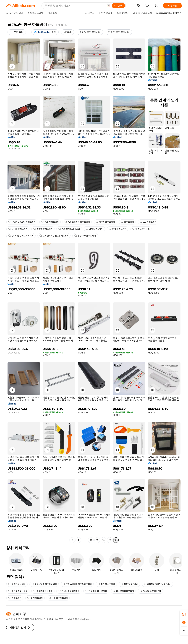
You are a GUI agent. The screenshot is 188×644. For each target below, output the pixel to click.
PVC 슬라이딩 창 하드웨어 (77, 222)
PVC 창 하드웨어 (50, 222)
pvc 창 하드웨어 (148, 222)
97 (97, 540)
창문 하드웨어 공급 (18, 591)
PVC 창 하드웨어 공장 (69, 229)
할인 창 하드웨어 (106, 584)
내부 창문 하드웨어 (58, 598)
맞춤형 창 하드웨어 (43, 229)
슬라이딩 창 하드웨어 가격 (21, 236)
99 (110, 540)
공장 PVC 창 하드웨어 (85, 236)
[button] (109, 6)
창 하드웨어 (127, 222)
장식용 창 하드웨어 (18, 229)
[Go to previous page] (72, 540)
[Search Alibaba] (74, 6)
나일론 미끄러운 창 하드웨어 (158, 584)
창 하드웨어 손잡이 (43, 591)
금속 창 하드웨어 (94, 229)
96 (91, 540)
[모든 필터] (17, 32)
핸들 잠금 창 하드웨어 (96, 591)
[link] (184, 614)
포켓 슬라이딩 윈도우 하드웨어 (54, 236)
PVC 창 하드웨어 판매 (150, 591)
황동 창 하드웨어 (129, 584)
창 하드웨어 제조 (141, 229)
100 (116, 540)
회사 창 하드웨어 (118, 229)
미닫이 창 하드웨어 (105, 222)
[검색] (118, 6)
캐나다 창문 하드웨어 (69, 591)
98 (103, 540)
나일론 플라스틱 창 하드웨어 (22, 222)
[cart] (148, 6)
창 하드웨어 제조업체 (123, 591)
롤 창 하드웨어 (35, 598)
